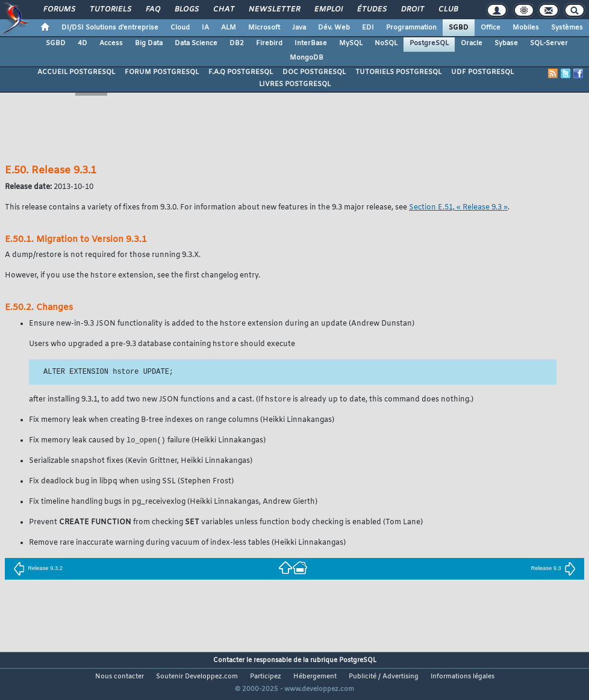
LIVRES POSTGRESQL (295, 84)
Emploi (328, 10)
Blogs (186, 10)
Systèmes (567, 28)
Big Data (149, 43)
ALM (229, 28)
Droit (412, 10)
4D (83, 43)
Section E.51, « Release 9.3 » (458, 208)
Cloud (180, 28)
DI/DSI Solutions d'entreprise (110, 28)
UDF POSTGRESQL (482, 72)
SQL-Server (549, 43)
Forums (59, 10)
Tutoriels (110, 10)
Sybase (506, 43)
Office (491, 28)
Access (111, 43)
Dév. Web (334, 28)
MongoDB (307, 58)
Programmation (411, 28)
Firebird (269, 43)
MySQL (351, 43)
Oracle (472, 43)
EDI (368, 28)
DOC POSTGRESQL (314, 72)
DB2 (237, 43)
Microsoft (264, 28)
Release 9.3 (553, 571)
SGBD (459, 28)
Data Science (196, 43)
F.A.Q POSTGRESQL (241, 72)
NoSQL (386, 43)
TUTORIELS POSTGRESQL (398, 72)
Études (371, 10)
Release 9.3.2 (38, 571)
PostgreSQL (429, 43)
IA (205, 28)
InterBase (311, 43)
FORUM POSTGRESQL (162, 72)
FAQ (152, 10)
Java (299, 28)
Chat (223, 10)
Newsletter (274, 10)
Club (447, 10)
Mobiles (526, 28)
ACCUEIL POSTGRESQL (76, 72)
